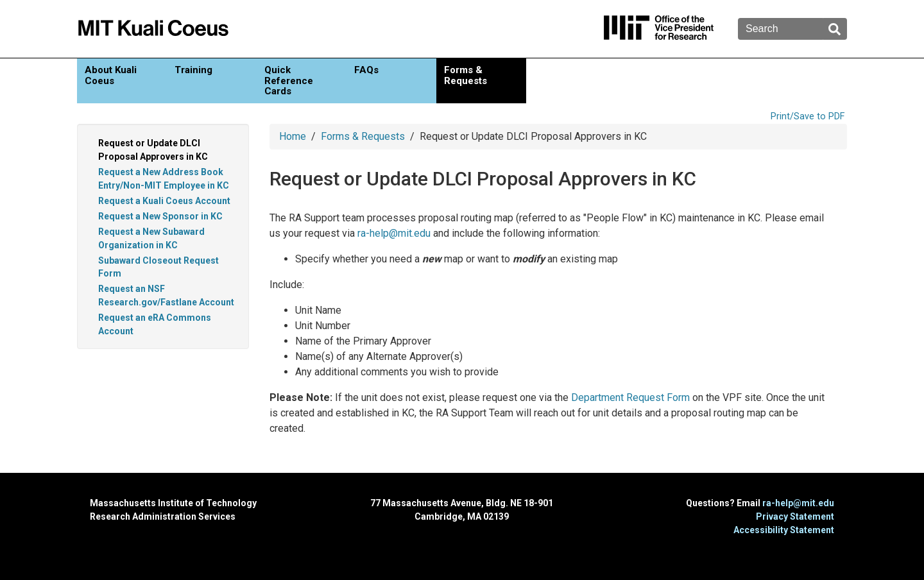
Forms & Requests (466, 75)
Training (193, 70)
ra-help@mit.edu (394, 233)
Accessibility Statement (784, 530)
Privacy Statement (795, 516)
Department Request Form (630, 397)
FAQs (366, 70)
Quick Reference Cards (289, 81)
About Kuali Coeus (111, 75)
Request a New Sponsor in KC (160, 216)
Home (293, 136)
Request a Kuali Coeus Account (164, 201)
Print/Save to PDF (808, 116)
